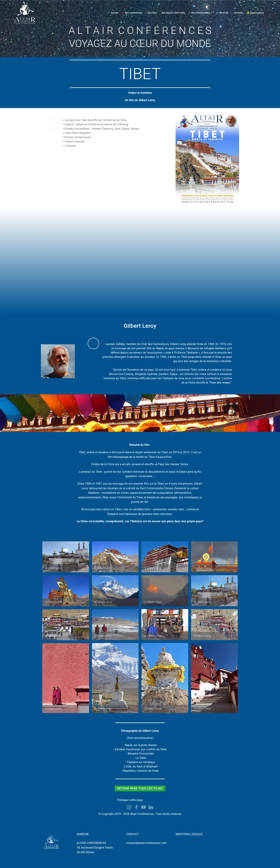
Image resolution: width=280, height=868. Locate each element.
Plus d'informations (199, 13)
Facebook (222, 13)
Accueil (113, 13)
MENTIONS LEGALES (189, 834)
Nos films (152, 13)
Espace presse (255, 13)
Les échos (237, 13)
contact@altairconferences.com (147, 843)
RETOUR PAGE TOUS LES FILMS (140, 788)
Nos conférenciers (132, 13)
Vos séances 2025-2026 (173, 13)
